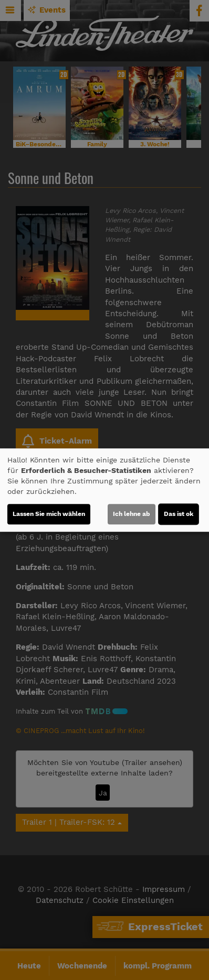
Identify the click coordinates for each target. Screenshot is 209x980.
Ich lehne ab (132, 514)
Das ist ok (179, 514)
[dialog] (104, 490)
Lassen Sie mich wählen (49, 514)
